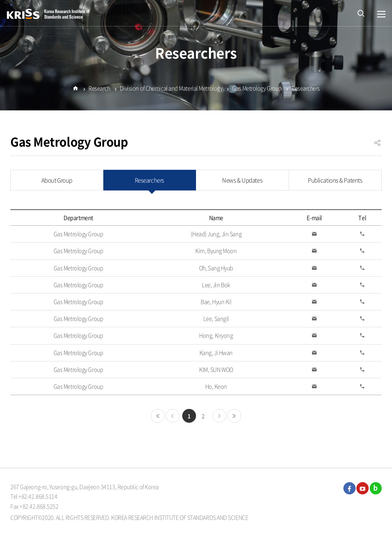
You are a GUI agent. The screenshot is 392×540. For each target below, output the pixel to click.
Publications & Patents (335, 180)
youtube (363, 488)
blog (376, 488)
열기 (381, 14)
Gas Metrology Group (257, 90)
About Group (57, 180)
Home (75, 93)
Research (99, 90)
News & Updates (242, 180)
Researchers (306, 90)
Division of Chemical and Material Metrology (171, 90)
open (361, 13)
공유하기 (377, 146)
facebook (350, 488)
